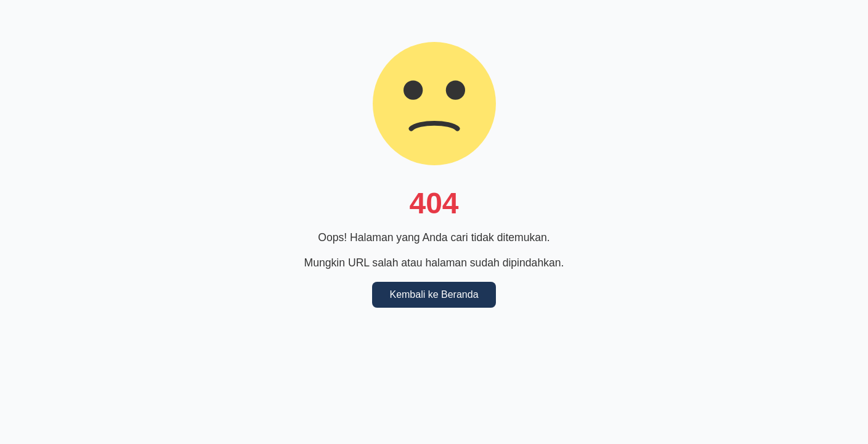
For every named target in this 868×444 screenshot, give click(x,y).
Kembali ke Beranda (434, 294)
